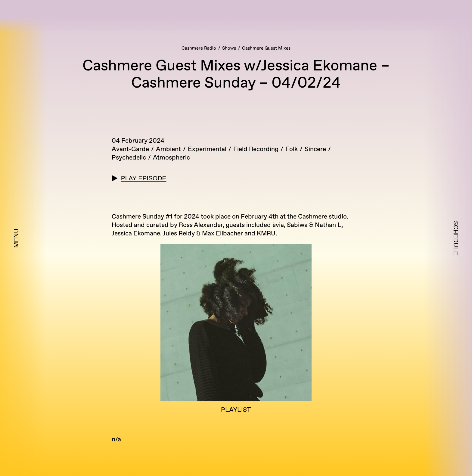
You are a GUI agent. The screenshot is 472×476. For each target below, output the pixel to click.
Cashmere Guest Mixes (266, 48)
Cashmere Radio (199, 48)
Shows (229, 48)
